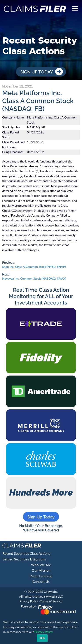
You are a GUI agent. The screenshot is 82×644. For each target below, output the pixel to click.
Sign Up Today (37, 72)
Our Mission (41, 570)
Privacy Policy (29, 601)
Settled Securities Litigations (24, 559)
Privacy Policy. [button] (44, 632)
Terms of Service (51, 601)
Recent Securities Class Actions (26, 553)
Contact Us (41, 581)
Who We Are (41, 565)
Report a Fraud (41, 576)
